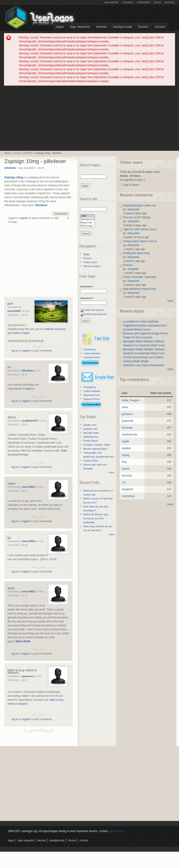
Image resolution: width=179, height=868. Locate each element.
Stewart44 (133, 209)
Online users (90, 262)
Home (7, 153)
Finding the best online (136, 253)
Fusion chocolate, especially (140, 277)
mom (11, 588)
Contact (160, 27)
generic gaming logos (95, 449)
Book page (88, 226)
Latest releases (92, 353)
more (111, 473)
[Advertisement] (90, 118)
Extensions (144, 2)
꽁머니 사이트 (49, 559)
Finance (128, 265)
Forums (143, 27)
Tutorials (128, 2)
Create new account (93, 310)
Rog (124, 462)
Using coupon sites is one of (140, 241)
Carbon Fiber (91, 461)
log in (15, 351)
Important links (92, 357)
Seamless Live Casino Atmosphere (144, 365)
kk (9, 538)
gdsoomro (28, 676)
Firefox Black (91, 441)
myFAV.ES (170, 2)
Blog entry (88, 223)
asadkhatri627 (30, 421)
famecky (127, 476)
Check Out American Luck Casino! (143, 357)
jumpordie (128, 421)
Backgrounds (123, 27)
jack (10, 303)
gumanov (127, 414)
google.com (90, 425)
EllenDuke (28, 371)
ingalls (125, 441)
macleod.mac (130, 435)
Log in (12, 218)
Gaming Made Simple (136, 361)
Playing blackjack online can (140, 205)
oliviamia (10, 168)
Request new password (95, 314)
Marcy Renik (23, 641)
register (24, 218)
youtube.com (91, 429)
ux (9, 367)
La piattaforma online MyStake (141, 322)
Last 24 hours (131, 185)
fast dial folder (91, 433)
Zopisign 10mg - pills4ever (49, 153)
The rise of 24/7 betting (137, 217)
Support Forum (92, 399)
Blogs (157, 2)
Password (87, 298)
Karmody (127, 428)
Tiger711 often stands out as (140, 229)
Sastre (126, 469)
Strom (12, 417)
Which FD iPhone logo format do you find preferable (96, 518)
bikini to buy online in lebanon (22, 672)
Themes (102, 27)
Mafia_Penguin (131, 400)
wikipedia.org (91, 437)
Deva (125, 407)
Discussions (61, 214)
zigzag (126, 455)
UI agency (28, 389)
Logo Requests (80, 27)
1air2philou (128, 496)
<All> (88, 216)
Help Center (111, 2)
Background (88, 219)
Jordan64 (133, 269)
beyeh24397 (14, 311)
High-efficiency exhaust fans (140, 289)
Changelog (89, 349)
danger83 (127, 489)
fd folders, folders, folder (97, 445)
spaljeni (126, 448)
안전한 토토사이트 (49, 509)
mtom (11, 484)
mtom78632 (29, 487)
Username (87, 286)
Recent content (92, 266)
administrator (116, 831)
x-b (124, 482)
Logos (60, 27)
